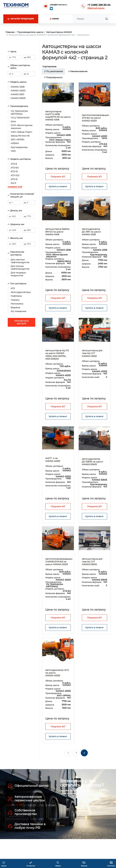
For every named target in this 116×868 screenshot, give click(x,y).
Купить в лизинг (58, 186)
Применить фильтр (21, 322)
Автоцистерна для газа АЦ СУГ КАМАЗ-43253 (92, 353)
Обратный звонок (96, 8)
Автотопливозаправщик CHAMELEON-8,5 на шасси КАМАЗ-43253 (59, 562)
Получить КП (58, 177)
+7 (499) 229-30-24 (99, 5)
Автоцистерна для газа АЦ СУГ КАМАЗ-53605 (92, 562)
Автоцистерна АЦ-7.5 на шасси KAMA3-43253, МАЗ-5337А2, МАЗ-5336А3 (57, 355)
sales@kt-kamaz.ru (58, 5)
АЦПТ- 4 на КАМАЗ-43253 (53, 460)
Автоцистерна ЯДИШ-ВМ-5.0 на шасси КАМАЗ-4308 (58, 232)
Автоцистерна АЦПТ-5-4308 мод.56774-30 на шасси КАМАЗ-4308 (58, 116)
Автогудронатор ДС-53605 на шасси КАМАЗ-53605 (92, 462)
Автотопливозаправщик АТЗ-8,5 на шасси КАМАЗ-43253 (95, 118)
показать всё (15, 187)
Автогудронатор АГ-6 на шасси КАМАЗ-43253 (57, 673)
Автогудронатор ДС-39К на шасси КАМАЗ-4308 (91, 232)
